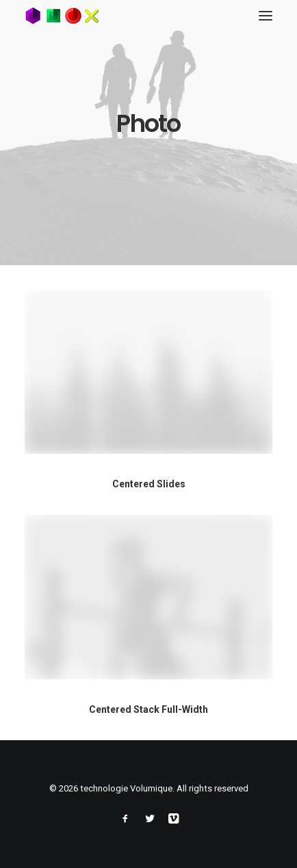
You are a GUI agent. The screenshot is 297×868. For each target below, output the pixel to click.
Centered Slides (149, 484)
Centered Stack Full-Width (148, 711)
